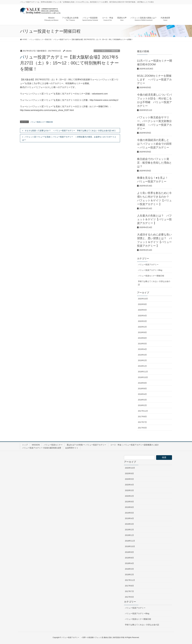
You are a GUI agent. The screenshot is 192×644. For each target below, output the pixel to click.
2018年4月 (142, 394)
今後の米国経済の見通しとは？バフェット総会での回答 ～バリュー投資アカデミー (154, 144)
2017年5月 (142, 428)
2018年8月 (142, 389)
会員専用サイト (72, 448)
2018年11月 (143, 372)
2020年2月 (142, 327)
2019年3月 (142, 355)
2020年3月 (142, 321)
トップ (25, 445)
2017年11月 (143, 411)
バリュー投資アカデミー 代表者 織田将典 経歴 (42, 448)
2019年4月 (142, 349)
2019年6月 (142, 338)
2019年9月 (142, 332)
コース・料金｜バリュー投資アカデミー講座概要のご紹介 (135, 445)
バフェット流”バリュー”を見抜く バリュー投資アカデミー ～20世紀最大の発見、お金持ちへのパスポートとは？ (69, 138)
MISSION (36, 445)
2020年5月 (142, 310)
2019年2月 (142, 360)
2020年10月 (143, 299)
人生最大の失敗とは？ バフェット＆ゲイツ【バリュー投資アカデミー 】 (154, 219)
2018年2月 (142, 405)
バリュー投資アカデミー (148, 265)
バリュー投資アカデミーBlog (150, 270)
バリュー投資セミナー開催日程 (107, 51)
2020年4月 (142, 316)
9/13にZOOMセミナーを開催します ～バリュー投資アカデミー (154, 79)
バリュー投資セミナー (53, 445)
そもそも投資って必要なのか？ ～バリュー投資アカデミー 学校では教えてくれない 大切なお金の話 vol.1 (70, 131)
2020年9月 (142, 304)
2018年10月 (143, 377)
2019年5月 (142, 344)
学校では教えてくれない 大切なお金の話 (154, 283)
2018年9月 (142, 383)
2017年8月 (142, 417)
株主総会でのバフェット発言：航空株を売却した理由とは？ (154, 163)
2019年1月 (142, 366)
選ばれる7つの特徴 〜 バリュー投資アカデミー (86, 445)
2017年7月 (142, 422)
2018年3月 (142, 400)
